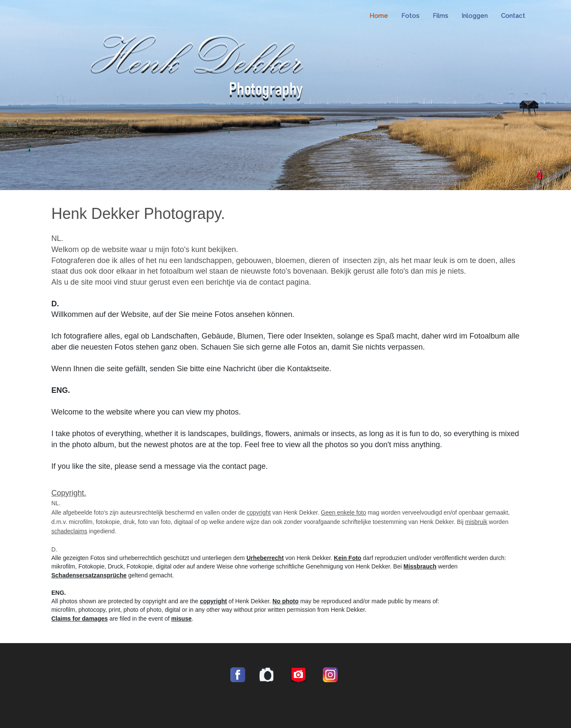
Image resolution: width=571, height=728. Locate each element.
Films (441, 16)
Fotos (410, 16)
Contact (513, 16)
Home (379, 16)
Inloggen (475, 16)
